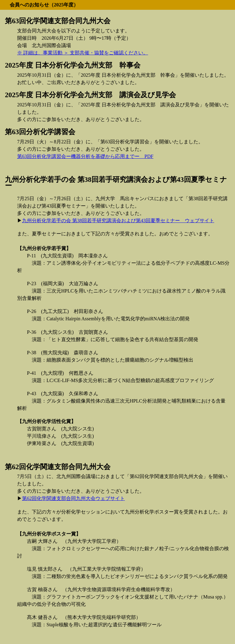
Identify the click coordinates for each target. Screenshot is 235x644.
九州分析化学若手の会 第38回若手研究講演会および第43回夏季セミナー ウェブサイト (118, 221)
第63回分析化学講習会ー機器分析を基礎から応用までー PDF (85, 156)
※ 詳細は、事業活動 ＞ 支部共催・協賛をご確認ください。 (83, 53)
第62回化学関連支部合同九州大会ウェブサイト (73, 498)
